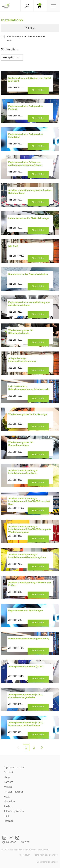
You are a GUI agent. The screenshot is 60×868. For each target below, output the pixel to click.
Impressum (25, 855)
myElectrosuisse (14, 792)
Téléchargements (14, 811)
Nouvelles (10, 801)
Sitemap (9, 821)
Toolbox (8, 806)
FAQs (7, 796)
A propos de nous (14, 767)
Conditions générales (47, 862)
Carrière (8, 782)
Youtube (11, 838)
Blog (6, 816)
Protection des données (46, 855)
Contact (8, 772)
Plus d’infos (38, 90)
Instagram (17, 838)
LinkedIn (4, 838)
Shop (7, 777)
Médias (8, 787)
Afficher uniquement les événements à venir (26, 38)
